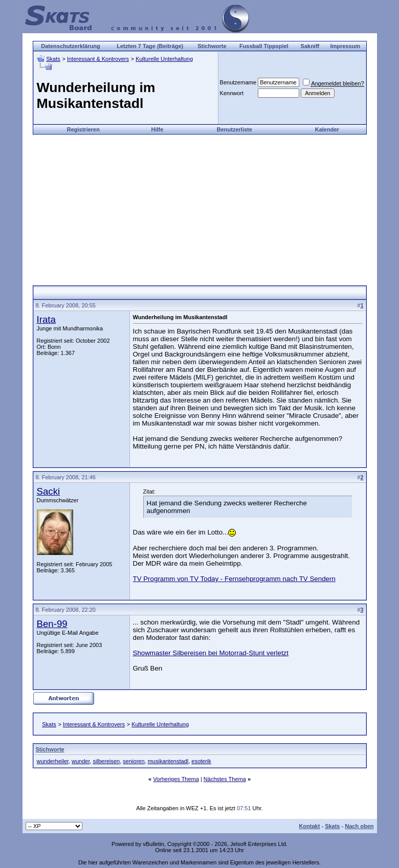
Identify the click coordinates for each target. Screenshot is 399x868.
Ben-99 (52, 624)
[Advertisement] (199, 206)
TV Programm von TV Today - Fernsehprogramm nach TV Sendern (234, 579)
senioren (134, 761)
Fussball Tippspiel (264, 46)
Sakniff (310, 46)
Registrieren (83, 129)
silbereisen (107, 761)
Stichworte (212, 46)
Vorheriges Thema (176, 779)
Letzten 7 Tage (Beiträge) (150, 46)
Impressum (345, 46)
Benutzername (238, 82)
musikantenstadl (168, 761)
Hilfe (158, 129)
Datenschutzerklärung (71, 46)
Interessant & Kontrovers (98, 59)
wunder (81, 761)
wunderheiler (53, 761)
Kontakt (309, 826)
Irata (46, 319)
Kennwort (232, 93)
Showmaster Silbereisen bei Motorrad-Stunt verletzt (211, 653)
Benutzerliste (235, 129)
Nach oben (359, 826)
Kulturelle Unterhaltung (164, 59)
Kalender (327, 129)
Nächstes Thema (225, 779)
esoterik (201, 761)
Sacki (49, 491)
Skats (53, 59)
